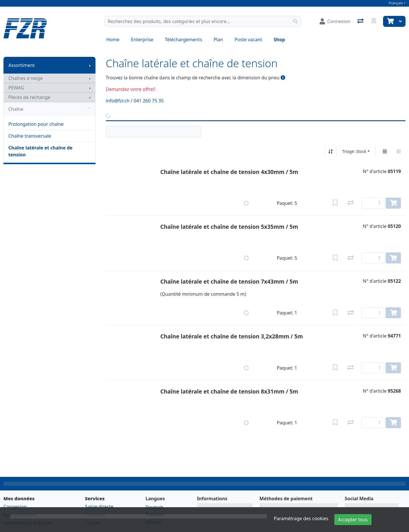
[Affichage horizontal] (399, 151)
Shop (279, 40)
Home (113, 40)
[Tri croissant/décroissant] (331, 151)
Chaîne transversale (30, 136)
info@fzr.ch (118, 101)
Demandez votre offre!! (131, 89)
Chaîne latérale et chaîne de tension (40, 151)
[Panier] (390, 21)
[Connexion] (335, 21)
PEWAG (16, 88)
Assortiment (21, 65)
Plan (218, 40)
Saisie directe (99, 507)
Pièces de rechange (29, 97)
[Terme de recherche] (197, 21)
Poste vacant (248, 40)
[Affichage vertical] (385, 151)
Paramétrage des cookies (301, 518)
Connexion (15, 507)
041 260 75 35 (149, 101)
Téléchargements (184, 40)
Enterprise (142, 40)
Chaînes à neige (26, 78)
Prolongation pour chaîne (36, 124)
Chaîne (49, 109)
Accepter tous (353, 520)
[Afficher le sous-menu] (90, 65)
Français (396, 3)
